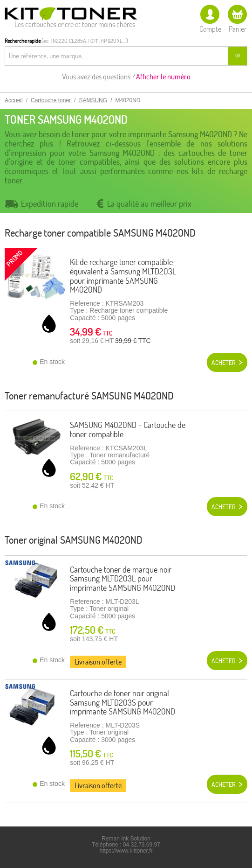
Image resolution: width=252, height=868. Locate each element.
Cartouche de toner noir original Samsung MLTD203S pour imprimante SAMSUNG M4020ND (123, 703)
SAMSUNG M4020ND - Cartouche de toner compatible (128, 430)
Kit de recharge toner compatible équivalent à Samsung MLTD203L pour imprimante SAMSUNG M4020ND (123, 276)
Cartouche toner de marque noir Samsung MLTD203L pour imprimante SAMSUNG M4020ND (123, 579)
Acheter (224, 363)
